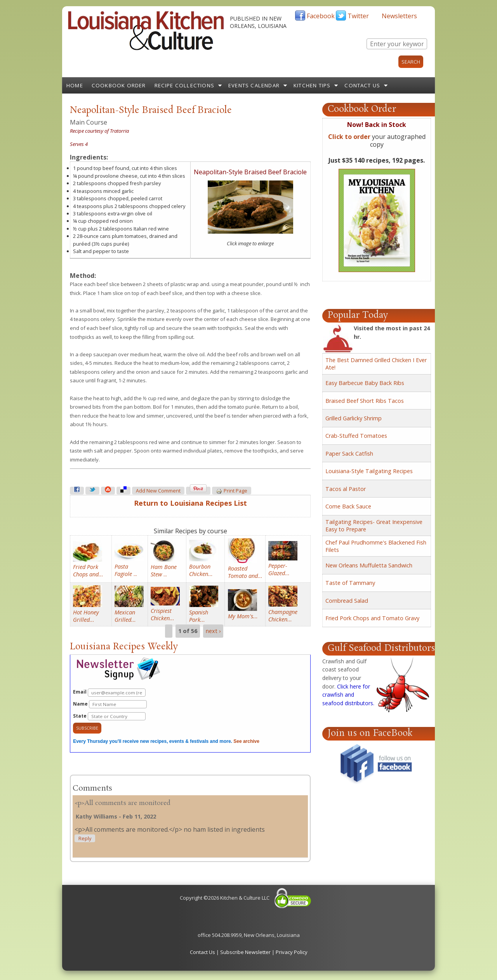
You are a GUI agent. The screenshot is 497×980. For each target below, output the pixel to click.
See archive (246, 741)
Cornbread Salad (347, 601)
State (109, 716)
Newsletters (399, 16)
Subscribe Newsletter (245, 952)
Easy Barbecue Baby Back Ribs (365, 383)
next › (213, 631)
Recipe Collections (185, 85)
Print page (232, 491)
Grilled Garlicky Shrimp (354, 418)
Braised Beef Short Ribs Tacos (365, 401)
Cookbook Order (119, 85)
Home (75, 85)
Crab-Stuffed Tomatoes (356, 436)
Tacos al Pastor (346, 489)
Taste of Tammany (350, 583)
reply (85, 839)
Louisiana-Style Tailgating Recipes (369, 471)
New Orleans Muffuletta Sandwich (369, 565)
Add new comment (158, 491)
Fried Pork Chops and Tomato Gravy (372, 618)
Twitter (358, 16)
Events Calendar (254, 85)
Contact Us (362, 85)
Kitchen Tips (312, 85)
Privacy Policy (292, 952)
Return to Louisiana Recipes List (190, 503)
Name (110, 704)
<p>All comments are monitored (123, 803)
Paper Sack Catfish (349, 454)
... (126, 570)
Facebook (321, 16)
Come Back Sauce (348, 506)
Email (109, 693)
